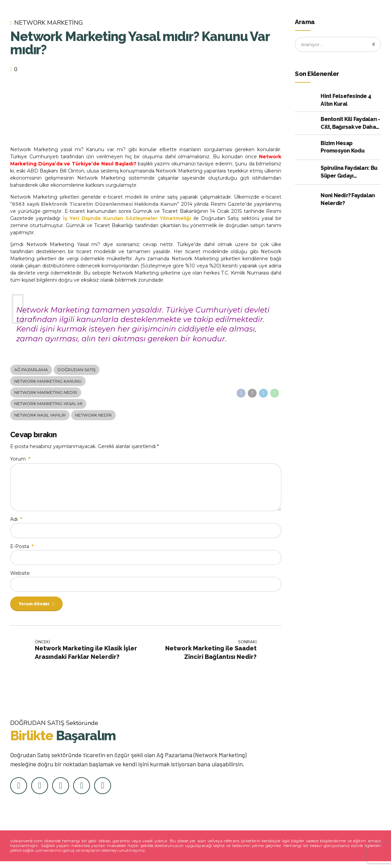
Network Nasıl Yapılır (40, 417)
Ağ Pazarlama (31, 370)
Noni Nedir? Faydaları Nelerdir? (348, 200)
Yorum (20, 461)
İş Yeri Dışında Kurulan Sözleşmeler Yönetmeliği (127, 218)
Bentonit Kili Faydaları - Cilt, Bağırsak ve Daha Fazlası (350, 124)
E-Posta (22, 551)
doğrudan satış (77, 370)
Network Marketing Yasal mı (48, 405)
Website (20, 579)
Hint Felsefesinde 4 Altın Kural (346, 100)
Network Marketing (49, 23)
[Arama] (373, 45)
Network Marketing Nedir (46, 393)
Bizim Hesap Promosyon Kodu (342, 147)
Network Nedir (93, 417)
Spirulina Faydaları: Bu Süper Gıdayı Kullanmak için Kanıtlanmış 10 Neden (349, 173)
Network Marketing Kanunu (48, 382)
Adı (16, 524)
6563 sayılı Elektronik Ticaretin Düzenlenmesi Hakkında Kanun (94, 204)
